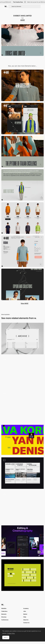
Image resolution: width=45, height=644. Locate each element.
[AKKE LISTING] (22, 218)
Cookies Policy (11, 633)
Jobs (25, 611)
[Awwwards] (6, 6)
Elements (4, 614)
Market (25, 614)
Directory (4, 617)
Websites (4, 608)
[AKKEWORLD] (22, 152)
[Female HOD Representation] (22, 575)
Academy (26, 608)
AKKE (23, 20)
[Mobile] (22, 119)
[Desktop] (22, 85)
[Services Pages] (22, 473)
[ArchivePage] (22, 339)
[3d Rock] (22, 507)
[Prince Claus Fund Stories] (22, 373)
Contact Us (26, 623)
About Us (26, 620)
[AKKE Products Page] (22, 251)
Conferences (5, 620)
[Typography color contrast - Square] (22, 440)
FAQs (25, 617)
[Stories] (22, 407)
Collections (4, 611)
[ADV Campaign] (22, 284)
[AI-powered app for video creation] (22, 541)
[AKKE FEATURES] (22, 185)
